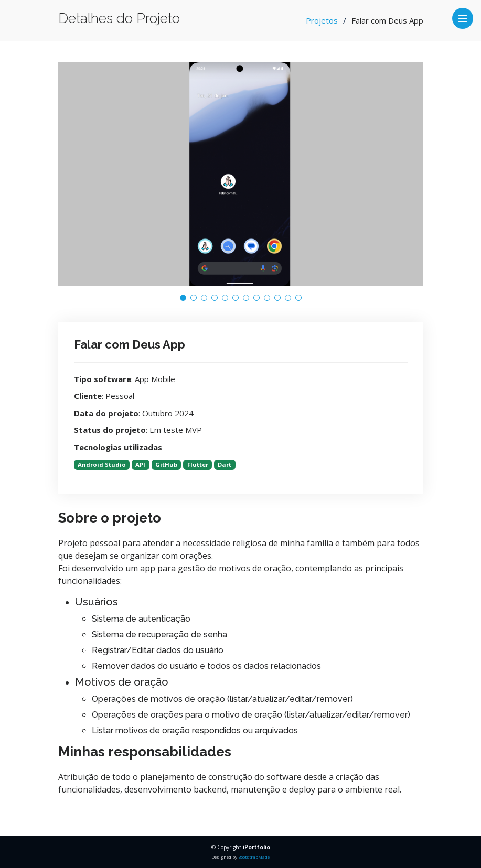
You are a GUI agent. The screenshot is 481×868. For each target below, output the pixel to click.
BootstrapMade (254, 857)
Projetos (322, 20)
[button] (183, 298)
